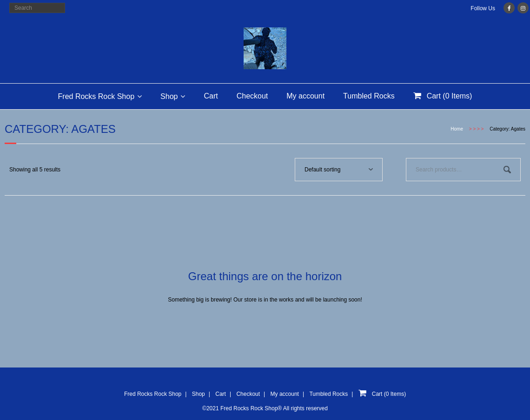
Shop (169, 96)
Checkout (252, 96)
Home (457, 129)
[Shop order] (339, 170)
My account (305, 96)
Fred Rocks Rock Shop (96, 96)
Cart (211, 96)
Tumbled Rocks (369, 96)
